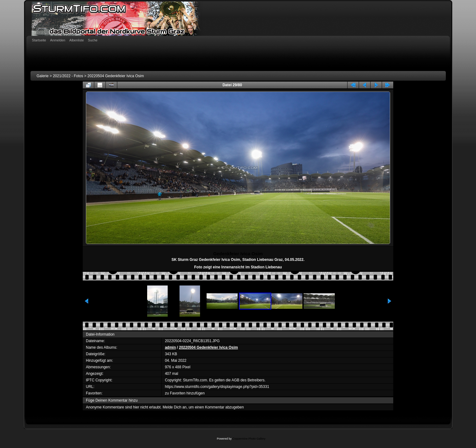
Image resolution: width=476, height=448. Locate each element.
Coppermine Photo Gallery (249, 439)
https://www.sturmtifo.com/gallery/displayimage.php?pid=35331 (217, 387)
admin (170, 347)
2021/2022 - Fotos (68, 76)
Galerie (43, 76)
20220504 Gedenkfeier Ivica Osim (116, 76)
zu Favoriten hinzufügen (185, 393)
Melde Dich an (175, 407)
